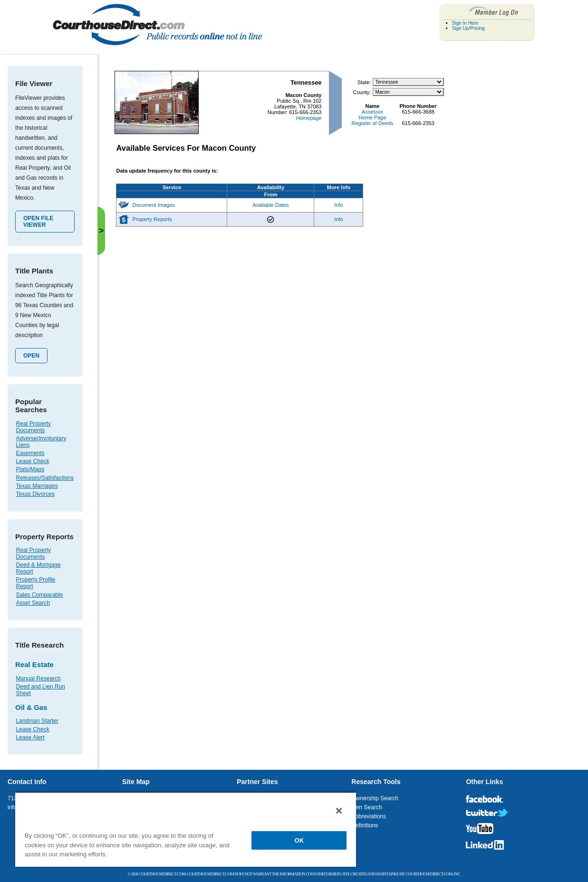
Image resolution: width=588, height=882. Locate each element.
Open (31, 356)
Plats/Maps (30, 469)
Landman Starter (37, 721)
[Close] (339, 811)
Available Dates (270, 205)
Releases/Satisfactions (45, 478)
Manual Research (39, 678)
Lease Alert (30, 737)
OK (299, 840)
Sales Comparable (40, 595)
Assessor (372, 112)
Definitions (365, 825)
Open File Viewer (38, 222)
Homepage (309, 118)
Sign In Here (465, 23)
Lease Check (33, 461)
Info (338, 205)
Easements (30, 453)
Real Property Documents (34, 427)
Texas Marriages (37, 486)
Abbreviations (369, 816)
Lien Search (366, 807)
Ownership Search (375, 798)
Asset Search (33, 603)
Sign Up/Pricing (468, 28)
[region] (186, 829)
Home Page (372, 117)
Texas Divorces (35, 494)
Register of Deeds (372, 123)
